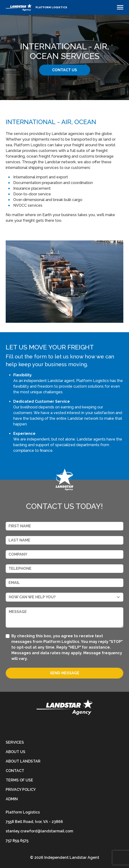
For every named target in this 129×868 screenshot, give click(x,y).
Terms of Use (19, 780)
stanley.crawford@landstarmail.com (39, 831)
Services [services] (15, 742)
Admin (12, 799)
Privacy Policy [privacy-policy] (21, 790)
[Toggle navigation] (120, 7)
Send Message (65, 673)
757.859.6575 (17, 841)
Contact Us (64, 70)
